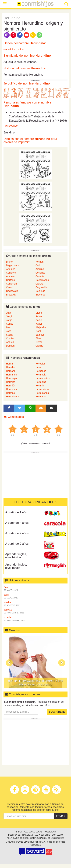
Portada (21, 832)
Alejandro (41, 327)
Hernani (10, 371)
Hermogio (11, 378)
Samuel (40, 335)
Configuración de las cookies (47, 838)
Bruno (9, 262)
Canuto (10, 287)
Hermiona (41, 382)
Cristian (10, 338)
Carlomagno (42, 280)
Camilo (39, 346)
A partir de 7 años (17, 533)
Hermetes (11, 389)
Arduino (40, 269)
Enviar (61, 816)
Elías (38, 338)
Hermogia (41, 375)
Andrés (10, 342)
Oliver (39, 342)
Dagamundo (13, 265)
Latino (20, 49)
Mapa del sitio (42, 835)
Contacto (57, 835)
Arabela (10, 276)
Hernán (40, 262)
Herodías (40, 364)
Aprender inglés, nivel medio (16, 566)
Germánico (9, 49)
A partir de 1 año (16, 512)
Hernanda (41, 371)
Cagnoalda (41, 287)
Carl (38, 265)
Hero (38, 367)
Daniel (39, 320)
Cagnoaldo (12, 291)
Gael (38, 331)
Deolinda (40, 291)
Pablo (39, 316)
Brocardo (40, 295)
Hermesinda (42, 389)
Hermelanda (42, 393)
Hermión (11, 386)
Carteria (40, 276)
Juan (9, 313)
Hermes (10, 393)
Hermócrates (42, 378)
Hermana (41, 397)
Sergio (10, 316)
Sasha (10, 335)
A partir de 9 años (17, 544)
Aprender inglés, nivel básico (16, 556)
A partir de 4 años (17, 523)
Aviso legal (36, 832)
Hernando (12, 375)
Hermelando (13, 397)
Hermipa (11, 382)
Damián (10, 346)
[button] (9, 663)
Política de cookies (18, 838)
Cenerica (11, 273)
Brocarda (11, 295)
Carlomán (11, 284)
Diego (39, 313)
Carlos (10, 324)
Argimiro (11, 269)
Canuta (39, 284)
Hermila (40, 386)
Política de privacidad (21, 835)
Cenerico (40, 273)
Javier (39, 324)
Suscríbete (57, 712)
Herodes (11, 367)
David (9, 327)
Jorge (9, 320)
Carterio (10, 280)
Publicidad (50, 832)
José (9, 331)
